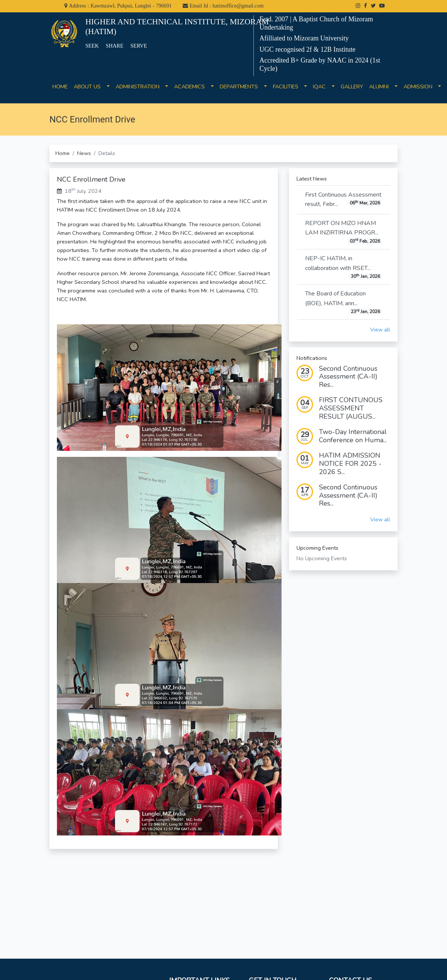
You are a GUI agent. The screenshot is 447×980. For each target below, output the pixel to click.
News (84, 153)
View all (380, 330)
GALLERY (352, 91)
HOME (60, 91)
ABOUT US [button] (89, 87)
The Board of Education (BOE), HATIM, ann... (344, 302)
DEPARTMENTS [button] (241, 87)
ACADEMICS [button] (192, 87)
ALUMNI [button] (381, 87)
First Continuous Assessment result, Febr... (344, 200)
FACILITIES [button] (288, 87)
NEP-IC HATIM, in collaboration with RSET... (344, 267)
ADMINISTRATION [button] (140, 87)
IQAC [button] (322, 87)
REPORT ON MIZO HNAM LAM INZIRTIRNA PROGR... (344, 232)
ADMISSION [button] (420, 87)
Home (63, 153)
